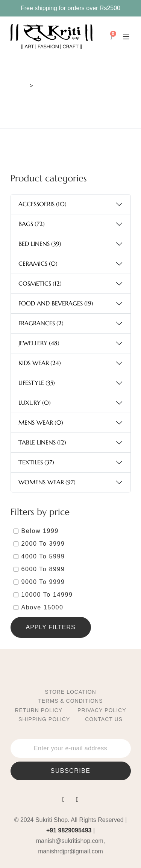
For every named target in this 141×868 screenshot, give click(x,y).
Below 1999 (40, 531)
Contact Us (104, 719)
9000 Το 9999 (43, 582)
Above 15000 (42, 607)
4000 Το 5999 (43, 556)
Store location (70, 692)
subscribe (71, 771)
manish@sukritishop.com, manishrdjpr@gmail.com (70, 846)
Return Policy (39, 710)
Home (19, 86)
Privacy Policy (102, 710)
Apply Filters (51, 627)
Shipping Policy (44, 719)
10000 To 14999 (47, 595)
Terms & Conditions (70, 701)
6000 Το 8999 (43, 569)
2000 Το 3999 (43, 544)
